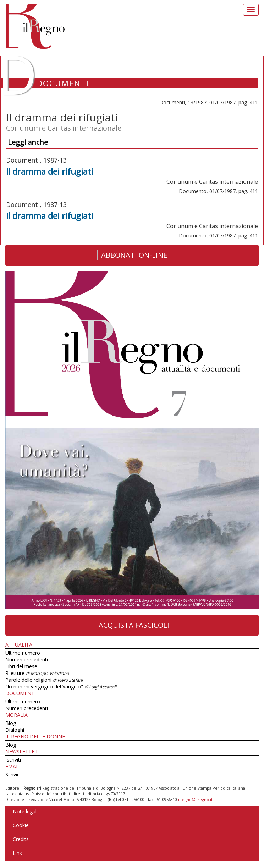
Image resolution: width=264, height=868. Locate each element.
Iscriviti (13, 760)
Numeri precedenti (27, 660)
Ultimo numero (23, 653)
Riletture (37, 673)
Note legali (24, 811)
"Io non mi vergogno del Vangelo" (61, 686)
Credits (20, 839)
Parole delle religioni (44, 680)
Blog (11, 723)
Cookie (20, 825)
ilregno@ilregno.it (195, 799)
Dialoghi (15, 730)
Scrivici (13, 774)
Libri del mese (21, 666)
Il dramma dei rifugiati (50, 171)
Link (16, 853)
